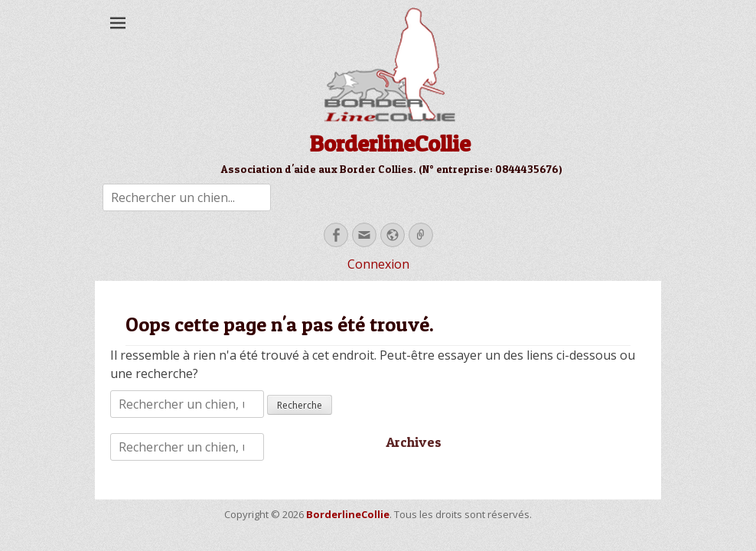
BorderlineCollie (390, 143)
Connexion (378, 264)
